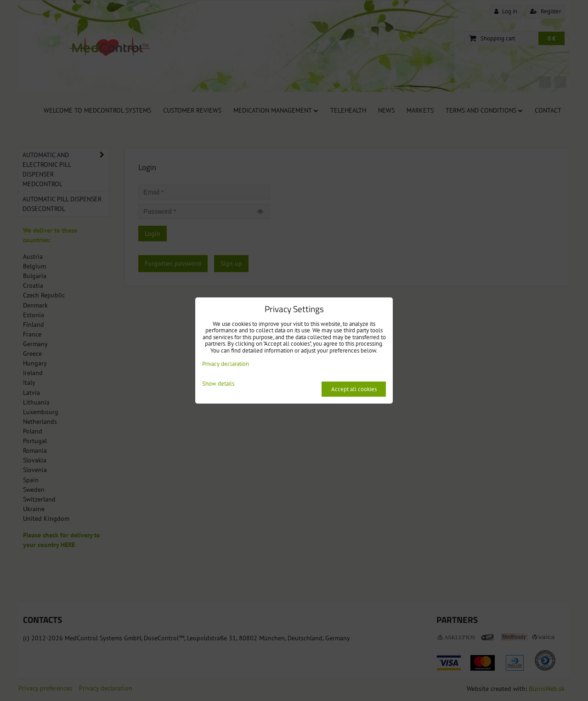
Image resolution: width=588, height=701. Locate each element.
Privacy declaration (226, 364)
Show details (218, 384)
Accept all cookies (354, 389)
